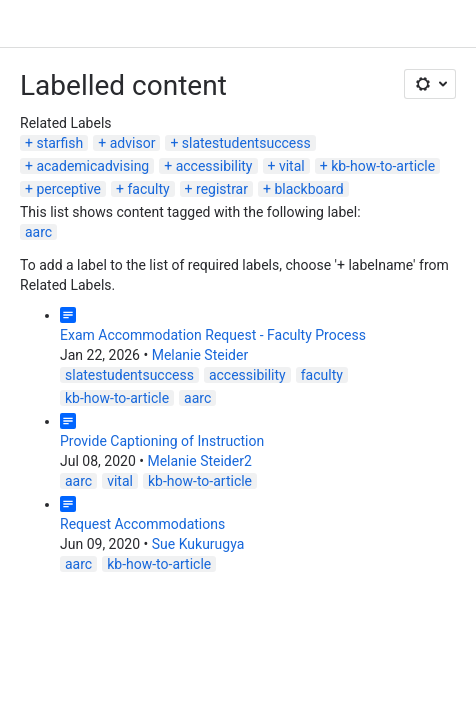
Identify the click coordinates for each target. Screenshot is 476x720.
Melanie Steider (200, 355)
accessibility (214, 166)
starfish (59, 143)
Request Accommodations (142, 524)
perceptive (68, 189)
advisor (133, 143)
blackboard (308, 189)
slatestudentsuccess (246, 143)
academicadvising (92, 166)
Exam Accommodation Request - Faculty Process (213, 335)
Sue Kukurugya (198, 544)
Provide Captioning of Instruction (162, 441)
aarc (38, 232)
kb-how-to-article (383, 166)
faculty (148, 189)
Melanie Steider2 (199, 461)
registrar (222, 189)
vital (292, 166)
